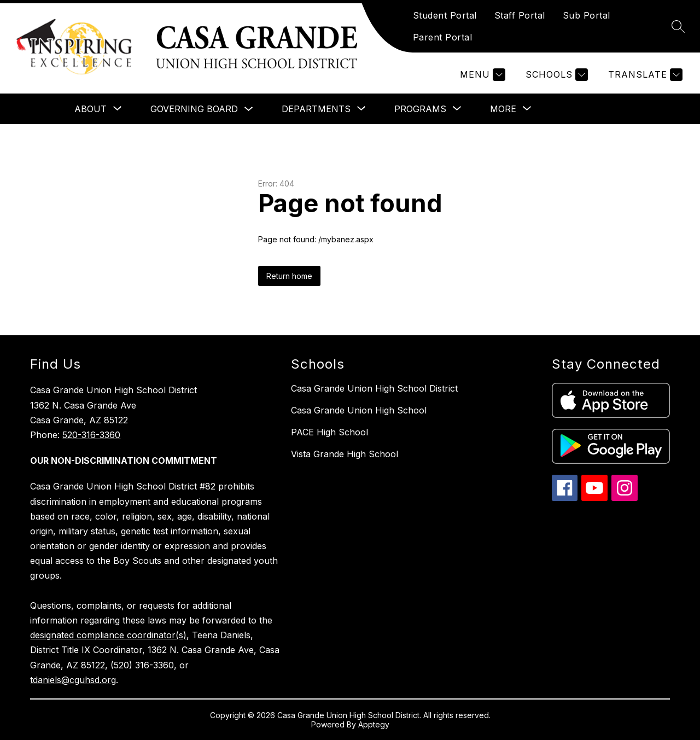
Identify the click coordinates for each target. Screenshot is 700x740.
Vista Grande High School (345, 454)
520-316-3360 (91, 435)
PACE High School (329, 432)
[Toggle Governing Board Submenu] (249, 109)
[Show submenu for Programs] (420, 109)
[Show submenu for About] (91, 109)
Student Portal (445, 15)
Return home (289, 276)
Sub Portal (587, 15)
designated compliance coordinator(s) (108, 635)
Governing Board (194, 109)
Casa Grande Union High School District (374, 388)
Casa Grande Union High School (359, 410)
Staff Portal (520, 15)
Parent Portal (443, 37)
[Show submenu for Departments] (316, 109)
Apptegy (374, 724)
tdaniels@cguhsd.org (73, 680)
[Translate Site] (644, 75)
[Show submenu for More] (503, 109)
